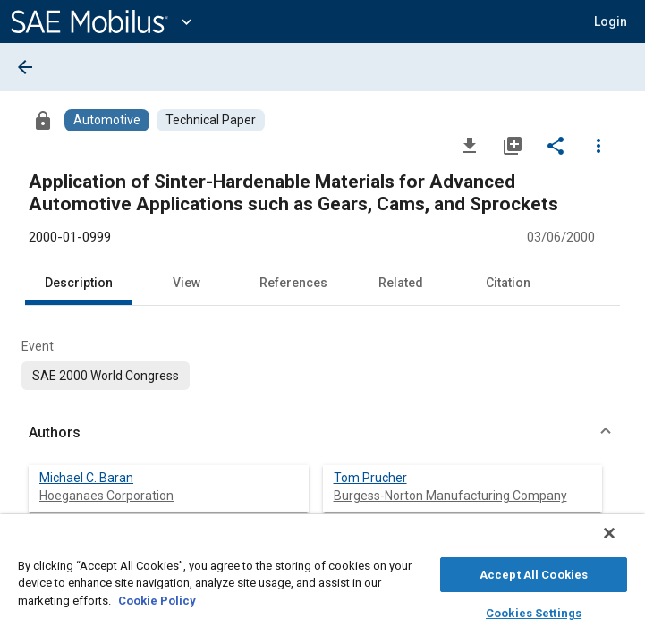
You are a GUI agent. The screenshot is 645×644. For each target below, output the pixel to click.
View (187, 283)
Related (401, 283)
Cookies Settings (534, 610)
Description (79, 283)
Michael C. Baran (86, 478)
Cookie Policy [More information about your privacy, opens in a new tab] (157, 598)
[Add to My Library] (513, 145)
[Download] (470, 145)
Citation (508, 283)
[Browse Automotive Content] (107, 120)
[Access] (43, 120)
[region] (322, 584)
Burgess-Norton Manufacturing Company (450, 496)
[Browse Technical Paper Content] (211, 120)
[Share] (556, 145)
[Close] (622, 542)
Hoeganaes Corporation (106, 496)
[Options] (598, 145)
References (293, 283)
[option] (106, 376)
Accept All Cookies (534, 572)
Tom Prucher (370, 478)
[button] (611, 21)
